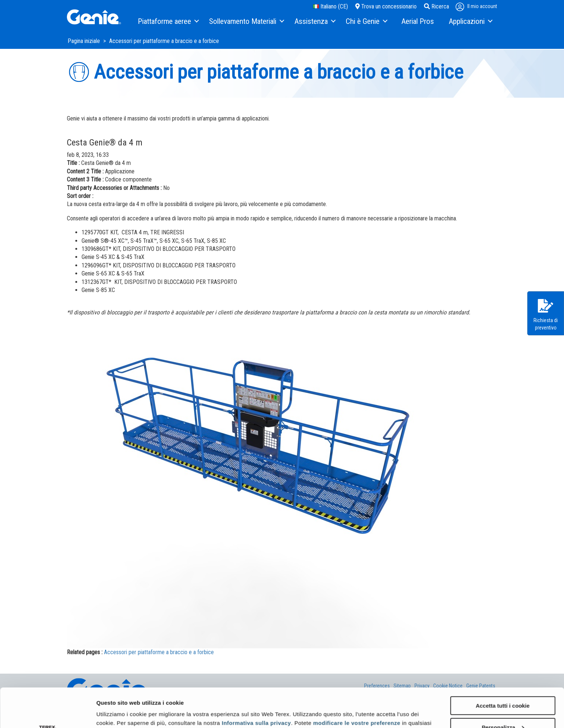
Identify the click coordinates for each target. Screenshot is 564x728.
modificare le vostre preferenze (357, 684)
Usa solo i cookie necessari (503, 710)
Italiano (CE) (331, 6)
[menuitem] (168, 22)
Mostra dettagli (116, 713)
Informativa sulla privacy (256, 684)
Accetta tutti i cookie (503, 666)
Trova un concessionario (386, 6)
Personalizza (503, 688)
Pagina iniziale (85, 41)
